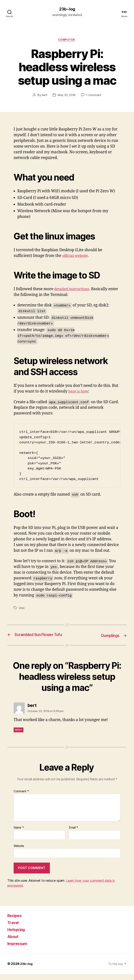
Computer (67, 40)
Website (19, 852)
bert (44, 96)
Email (73, 834)
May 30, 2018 (67, 96)
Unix (22, 609)
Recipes (16, 921)
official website (76, 257)
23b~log (67, 9)
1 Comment (95, 96)
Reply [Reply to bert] (18, 736)
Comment (21, 797)
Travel (14, 928)
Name (19, 834)
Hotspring (18, 935)
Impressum (19, 949)
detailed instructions (73, 290)
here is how (79, 392)
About (14, 942)
